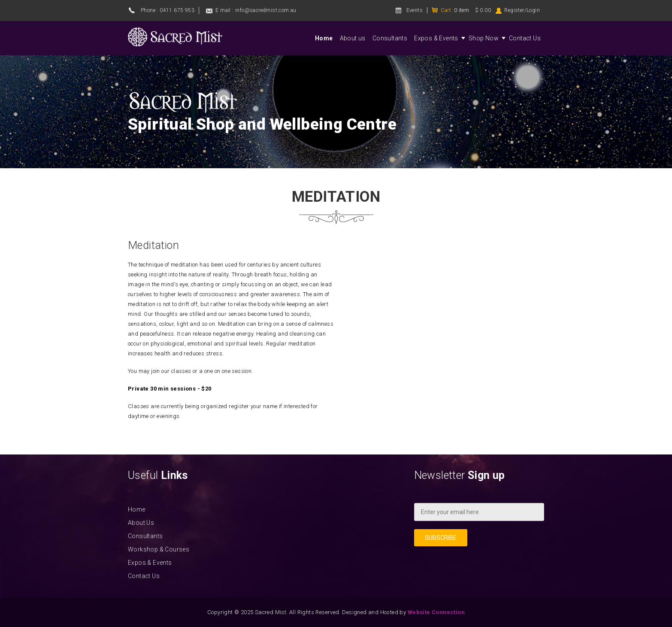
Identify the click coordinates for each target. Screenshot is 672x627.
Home (324, 38)
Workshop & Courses (159, 549)
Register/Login (522, 10)
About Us (141, 523)
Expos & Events (436, 38)
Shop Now (484, 38)
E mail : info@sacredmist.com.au (256, 10)
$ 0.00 (483, 10)
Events (415, 10)
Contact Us (525, 38)
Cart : (455, 10)
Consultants (390, 38)
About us (353, 38)
